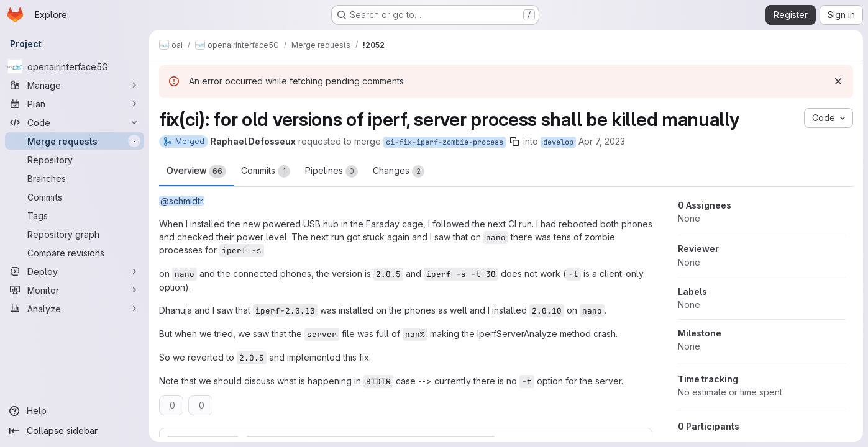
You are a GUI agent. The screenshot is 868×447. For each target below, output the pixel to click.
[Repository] (75, 160)
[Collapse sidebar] (75, 431)
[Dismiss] (838, 81)
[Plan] (75, 104)
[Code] (75, 122)
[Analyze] (75, 309)
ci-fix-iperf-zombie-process (445, 142)
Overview (196, 171)
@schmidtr (182, 201)
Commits (266, 171)
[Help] (75, 411)
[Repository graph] (75, 234)
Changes (399, 171)
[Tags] (75, 215)
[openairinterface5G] (75, 66)
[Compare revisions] (75, 253)
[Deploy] (75, 271)
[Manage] (75, 85)
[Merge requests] (75, 141)
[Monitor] (75, 290)
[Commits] (75, 197)
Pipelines (331, 171)
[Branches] (75, 178)
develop (558, 142)
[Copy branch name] (514, 142)
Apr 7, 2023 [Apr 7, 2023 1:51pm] (602, 141)
